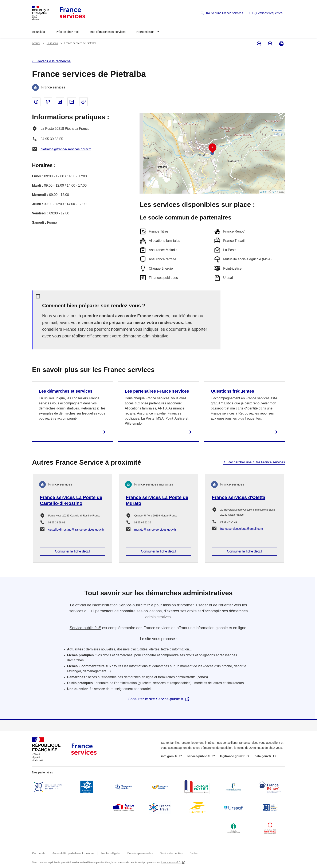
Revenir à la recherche (54, 61)
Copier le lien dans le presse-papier (83, 102)
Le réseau (52, 43)
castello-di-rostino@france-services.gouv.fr (76, 530)
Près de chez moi (67, 32)
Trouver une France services (224, 13)
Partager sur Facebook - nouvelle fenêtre (36, 102)
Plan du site (39, 853)
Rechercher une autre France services (256, 462)
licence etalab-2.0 (171, 863)
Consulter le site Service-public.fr (155, 699)
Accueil (36, 43)
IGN (274, 192)
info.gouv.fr (169, 756)
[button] (212, 148)
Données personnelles (140, 853)
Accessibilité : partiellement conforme (73, 853)
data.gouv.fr (263, 756)
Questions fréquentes (268, 13)
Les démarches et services (66, 391)
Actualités (38, 32)
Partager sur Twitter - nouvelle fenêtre (48, 102)
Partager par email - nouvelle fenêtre (72, 102)
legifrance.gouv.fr (233, 756)
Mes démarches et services (107, 32)
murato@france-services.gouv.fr (155, 530)
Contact (194, 853)
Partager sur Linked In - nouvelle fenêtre (60, 102)
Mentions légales (111, 853)
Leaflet (263, 192)
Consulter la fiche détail (73, 551)
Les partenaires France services (157, 391)
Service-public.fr (132, 605)
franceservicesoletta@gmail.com (242, 529)
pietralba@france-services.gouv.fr (66, 149)
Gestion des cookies (171, 853)
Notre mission (145, 32)
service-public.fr (199, 756)
